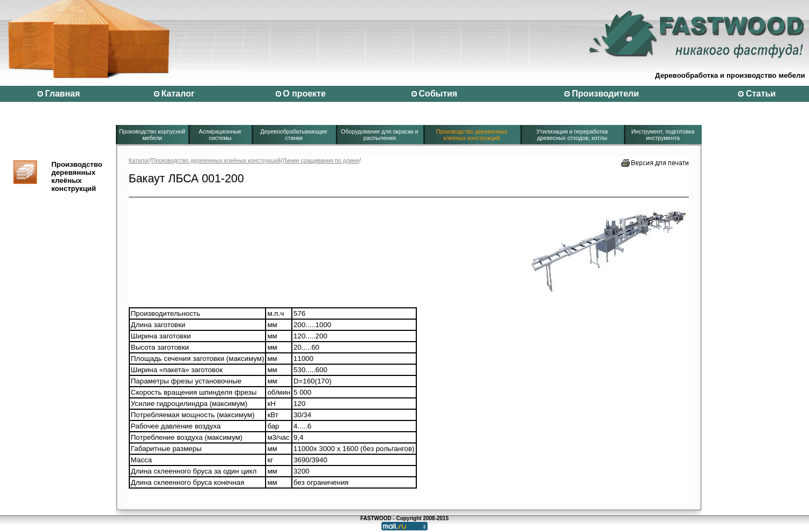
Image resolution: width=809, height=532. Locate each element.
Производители (605, 94)
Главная (62, 94)
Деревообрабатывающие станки (294, 135)
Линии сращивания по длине (321, 160)
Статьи (761, 94)
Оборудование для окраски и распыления (380, 135)
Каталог (178, 94)
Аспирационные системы (220, 135)
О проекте (304, 94)
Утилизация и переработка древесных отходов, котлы (572, 135)
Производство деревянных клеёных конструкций (472, 135)
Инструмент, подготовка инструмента (663, 135)
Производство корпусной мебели (152, 135)
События (438, 94)
